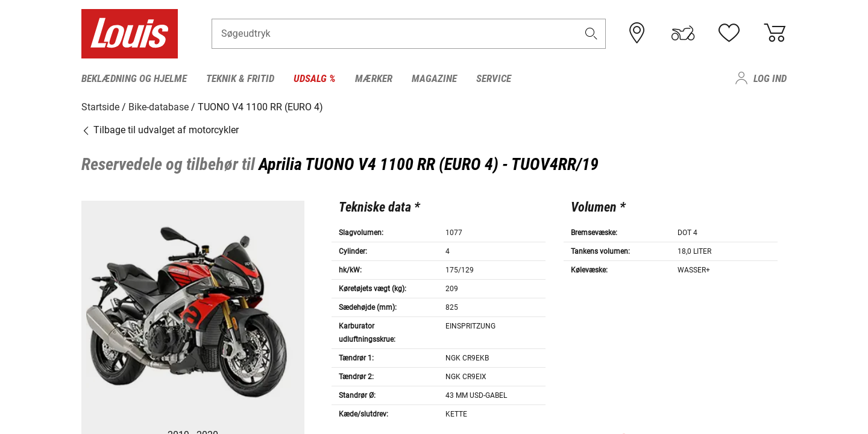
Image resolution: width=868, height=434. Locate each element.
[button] (591, 34)
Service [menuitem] (494, 78)
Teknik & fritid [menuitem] (240, 78)
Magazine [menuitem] (434, 78)
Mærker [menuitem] (374, 78)
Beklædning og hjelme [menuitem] (134, 78)
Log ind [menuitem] (770, 78)
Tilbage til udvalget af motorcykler (160, 129)
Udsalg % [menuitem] (315, 78)
